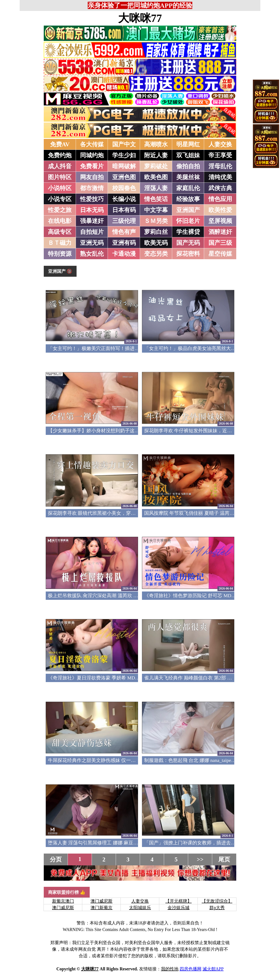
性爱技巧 (92, 199)
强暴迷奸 (92, 221)
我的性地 (170, 969)
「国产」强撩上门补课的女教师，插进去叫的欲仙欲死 (202, 843)
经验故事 (188, 199)
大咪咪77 (140, 18)
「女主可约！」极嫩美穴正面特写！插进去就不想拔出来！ (110, 348)
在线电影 (60, 221)
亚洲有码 (124, 243)
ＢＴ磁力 (60, 243)
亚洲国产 (188, 210)
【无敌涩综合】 (217, 901)
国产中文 (124, 144)
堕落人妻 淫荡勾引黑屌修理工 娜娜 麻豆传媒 (95, 843)
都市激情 (92, 188)
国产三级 (220, 243)
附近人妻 (156, 155)
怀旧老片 (188, 221)
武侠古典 (220, 188)
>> (200, 859)
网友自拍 (92, 177)
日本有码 (124, 210)
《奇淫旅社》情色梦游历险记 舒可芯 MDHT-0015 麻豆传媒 (207, 596)
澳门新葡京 (101, 908)
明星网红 (188, 144)
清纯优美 (220, 177)
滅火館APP (213, 969)
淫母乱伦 (220, 166)
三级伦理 (124, 221)
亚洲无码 (92, 243)
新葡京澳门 (63, 901)
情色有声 (124, 232)
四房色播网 (191, 969)
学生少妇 (124, 155)
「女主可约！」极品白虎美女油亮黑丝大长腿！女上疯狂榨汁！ (212, 348)
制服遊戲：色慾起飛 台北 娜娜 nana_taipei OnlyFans (198, 760)
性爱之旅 (60, 210)
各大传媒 (92, 144)
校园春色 (124, 188)
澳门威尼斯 (101, 901)
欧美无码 (156, 243)
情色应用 (220, 199)
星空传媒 (220, 254)
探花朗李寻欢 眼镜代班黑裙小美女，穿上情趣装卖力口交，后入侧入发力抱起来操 (135, 513)
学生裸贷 (188, 232)
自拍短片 (92, 232)
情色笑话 (156, 199)
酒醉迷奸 (220, 232)
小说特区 (60, 188)
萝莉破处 (156, 166)
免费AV (60, 144)
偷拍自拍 (188, 166)
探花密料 (188, 254)
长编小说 (124, 199)
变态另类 (156, 254)
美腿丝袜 (188, 177)
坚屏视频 (220, 221)
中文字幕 (156, 210)
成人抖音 (60, 166)
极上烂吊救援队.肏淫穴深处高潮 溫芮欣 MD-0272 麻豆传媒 (110, 596)
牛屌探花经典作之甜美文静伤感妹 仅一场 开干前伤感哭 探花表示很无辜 (124, 760)
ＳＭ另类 (156, 221)
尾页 (224, 859)
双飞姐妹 (188, 155)
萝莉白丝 (156, 232)
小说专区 (60, 199)
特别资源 (60, 254)
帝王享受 (220, 155)
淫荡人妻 (156, 188)
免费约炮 (60, 155)
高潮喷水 (156, 144)
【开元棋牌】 (178, 901)
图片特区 (60, 177)
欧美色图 (156, 177)
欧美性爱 (220, 210)
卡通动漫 (124, 254)
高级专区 (60, 232)
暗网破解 (124, 166)
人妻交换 (220, 144)
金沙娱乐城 (178, 908)
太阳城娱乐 (140, 908)
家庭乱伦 (188, 188)
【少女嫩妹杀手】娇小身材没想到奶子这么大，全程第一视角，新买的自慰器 (130, 431)
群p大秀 (217, 908)
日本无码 (92, 210)
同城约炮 (92, 155)
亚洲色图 (124, 177)
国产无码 (188, 243)
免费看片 (92, 166)
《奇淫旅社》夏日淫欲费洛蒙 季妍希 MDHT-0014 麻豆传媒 (110, 678)
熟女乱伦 (92, 254)
